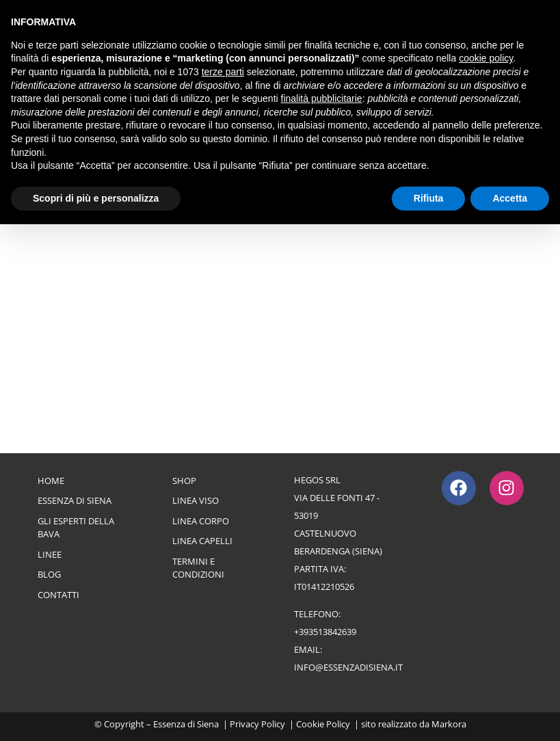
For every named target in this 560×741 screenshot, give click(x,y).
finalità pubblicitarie (322, 98)
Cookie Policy (323, 724)
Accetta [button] (510, 198)
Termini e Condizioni (198, 568)
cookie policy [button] (486, 58)
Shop (184, 481)
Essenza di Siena (75, 500)
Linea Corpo (201, 521)
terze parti (223, 72)
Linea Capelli (202, 541)
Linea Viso (196, 500)
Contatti (58, 595)
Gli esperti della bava (76, 528)
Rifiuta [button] (429, 198)
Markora (449, 724)
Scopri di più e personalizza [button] (96, 198)
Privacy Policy (257, 724)
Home (51, 481)
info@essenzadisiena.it (348, 667)
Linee (50, 554)
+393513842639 (325, 632)
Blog (49, 574)
